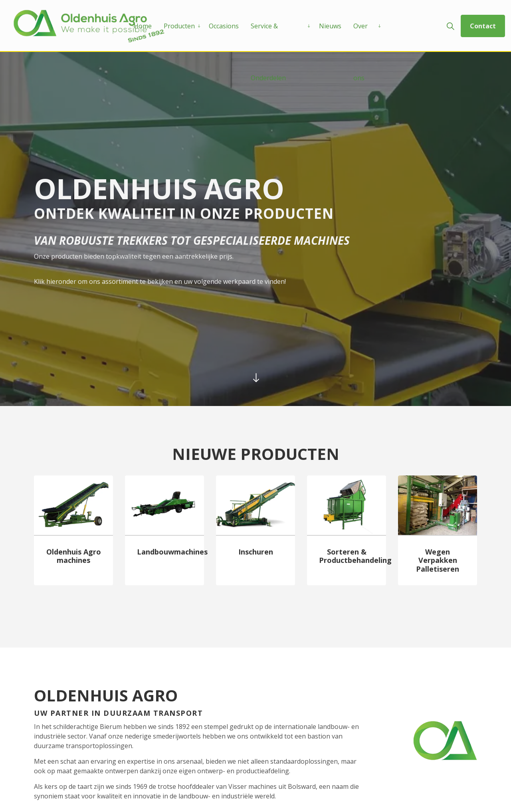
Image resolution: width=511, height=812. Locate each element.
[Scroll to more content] (255, 377)
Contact (483, 26)
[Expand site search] (450, 26)
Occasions (224, 26)
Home (143, 26)
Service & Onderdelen (268, 37)
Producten (179, 26)
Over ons (360, 37)
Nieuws (330, 26)
